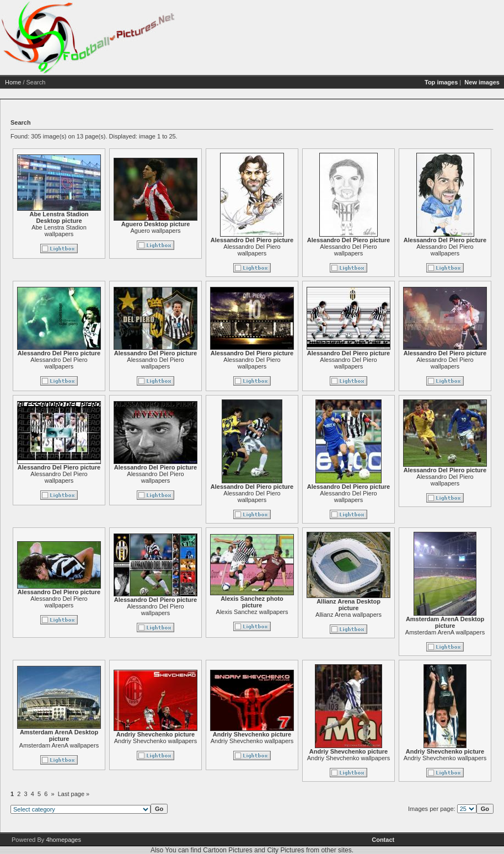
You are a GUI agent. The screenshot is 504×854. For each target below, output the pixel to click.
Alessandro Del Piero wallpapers (252, 250)
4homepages (63, 840)
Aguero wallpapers (155, 231)
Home (13, 82)
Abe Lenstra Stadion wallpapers (59, 231)
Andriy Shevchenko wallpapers (156, 741)
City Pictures (285, 850)
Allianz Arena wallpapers (348, 615)
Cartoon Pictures (227, 850)
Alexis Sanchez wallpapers (252, 612)
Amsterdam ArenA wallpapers (445, 632)
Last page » (74, 794)
